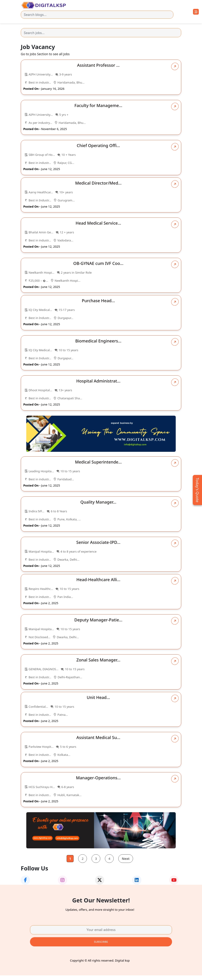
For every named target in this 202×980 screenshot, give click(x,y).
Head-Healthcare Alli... (98, 580)
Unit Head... (98, 697)
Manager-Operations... (98, 778)
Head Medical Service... (98, 223)
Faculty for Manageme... (98, 105)
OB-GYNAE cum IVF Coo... (98, 263)
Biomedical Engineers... (98, 341)
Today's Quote (197, 490)
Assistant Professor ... (98, 65)
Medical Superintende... (98, 462)
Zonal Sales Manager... (98, 660)
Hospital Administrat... (98, 381)
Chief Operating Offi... (98, 145)
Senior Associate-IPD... (98, 542)
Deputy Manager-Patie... (98, 620)
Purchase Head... (98, 301)
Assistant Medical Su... (98, 737)
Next (126, 859)
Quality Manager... (98, 502)
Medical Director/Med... (98, 183)
